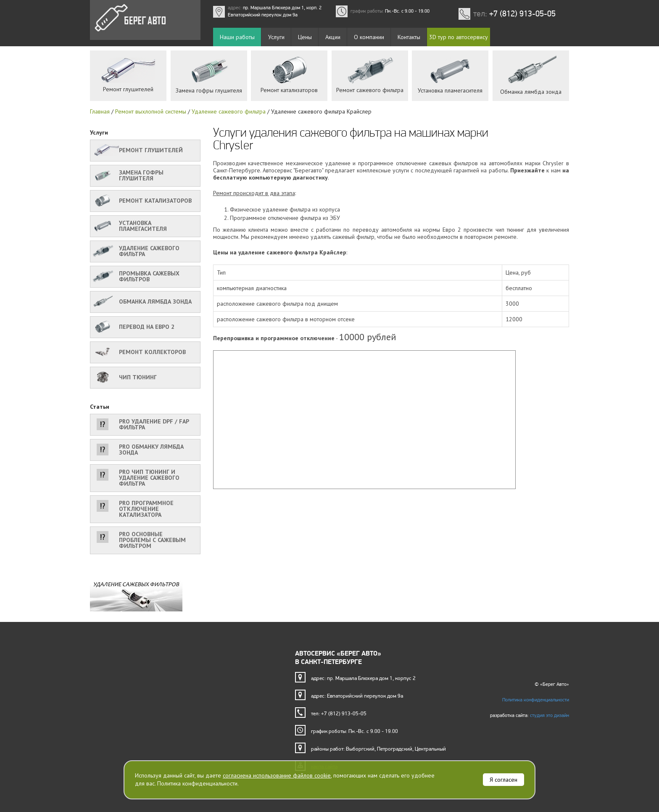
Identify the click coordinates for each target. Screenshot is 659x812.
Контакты (409, 37)
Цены (305, 37)
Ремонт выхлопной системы (151, 111)
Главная (100, 111)
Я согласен (503, 780)
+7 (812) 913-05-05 (522, 13)
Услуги (276, 37)
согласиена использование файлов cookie (277, 775)
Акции (333, 37)
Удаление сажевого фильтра (229, 111)
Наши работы (237, 37)
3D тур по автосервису (459, 37)
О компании (369, 37)
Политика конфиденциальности (536, 700)
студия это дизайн (550, 715)
